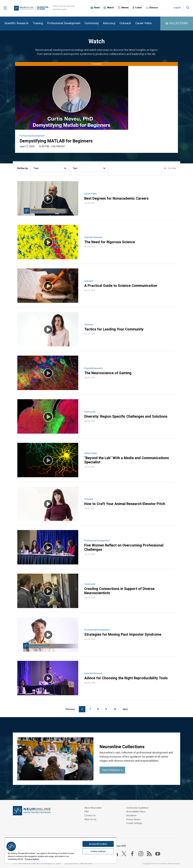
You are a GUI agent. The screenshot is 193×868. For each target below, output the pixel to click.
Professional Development (64, 23)
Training (38, 23)
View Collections (111, 770)
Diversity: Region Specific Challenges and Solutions (127, 417)
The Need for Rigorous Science (110, 242)
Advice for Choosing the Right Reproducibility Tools (127, 678)
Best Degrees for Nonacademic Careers (117, 199)
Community (92, 23)
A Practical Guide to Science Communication (121, 286)
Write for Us (90, 819)
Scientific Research (16, 23)
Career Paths (143, 23)
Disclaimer (131, 812)
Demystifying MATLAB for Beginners (57, 141)
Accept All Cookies (98, 844)
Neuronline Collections (123, 747)
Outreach (125, 23)
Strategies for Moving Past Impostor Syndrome (123, 635)
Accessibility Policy (136, 808)
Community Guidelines (96, 823)
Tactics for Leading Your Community (114, 329)
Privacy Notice (133, 815)
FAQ (86, 812)
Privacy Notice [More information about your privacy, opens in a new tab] (32, 859)
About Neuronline (93, 808)
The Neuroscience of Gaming (108, 373)
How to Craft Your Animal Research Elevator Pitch (126, 504)
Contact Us (90, 815)
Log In (177, 8)
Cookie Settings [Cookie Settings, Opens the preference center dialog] (98, 851)
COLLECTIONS (178, 23)
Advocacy (109, 23)
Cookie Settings (134, 819)
